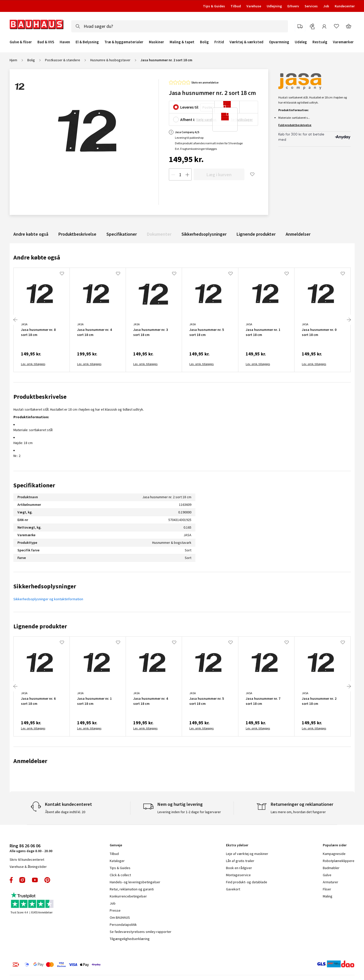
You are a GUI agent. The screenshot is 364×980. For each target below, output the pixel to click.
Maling (328, 896)
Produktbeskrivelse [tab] (40, 397)
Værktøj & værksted (246, 42)
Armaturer (331, 882)
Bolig (204, 42)
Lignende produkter (256, 234)
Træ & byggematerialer (124, 42)
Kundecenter (345, 6)
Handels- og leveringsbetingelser (135, 882)
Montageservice (238, 875)
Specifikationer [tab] (34, 485)
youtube (35, 880)
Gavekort (233, 889)
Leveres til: (190, 107)
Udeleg (301, 42)
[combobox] (180, 26)
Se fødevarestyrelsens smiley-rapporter (141, 932)
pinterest (47, 880)
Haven (65, 42)
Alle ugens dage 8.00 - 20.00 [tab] (31, 848)
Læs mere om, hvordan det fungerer (298, 812)
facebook (12, 880)
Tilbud (236, 6)
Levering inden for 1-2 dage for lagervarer (189, 812)
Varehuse (254, 6)
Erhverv (293, 6)
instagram (22, 880)
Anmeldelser (298, 234)
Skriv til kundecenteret (27, 859)
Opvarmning (279, 42)
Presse (115, 910)
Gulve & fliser (21, 42)
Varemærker (343, 42)
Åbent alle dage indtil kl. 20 (65, 812)
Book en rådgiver (239, 868)
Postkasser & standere (63, 60)
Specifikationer (122, 234)
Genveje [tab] (116, 845)
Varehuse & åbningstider (28, 867)
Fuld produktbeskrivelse (295, 125)
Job (326, 6)
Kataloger (117, 861)
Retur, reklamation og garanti (132, 889)
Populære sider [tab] (335, 845)
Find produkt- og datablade (247, 882)
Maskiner (156, 42)
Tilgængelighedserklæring (130, 939)
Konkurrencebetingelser (128, 896)
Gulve (327, 875)
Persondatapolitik (123, 925)
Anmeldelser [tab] (30, 761)
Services (311, 6)
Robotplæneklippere (339, 861)
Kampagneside (334, 854)
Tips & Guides (214, 6)
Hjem (13, 60)
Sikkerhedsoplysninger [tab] (45, 586)
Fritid (219, 42)
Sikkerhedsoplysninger (204, 234)
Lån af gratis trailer (240, 861)
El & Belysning (87, 42)
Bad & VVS (46, 42)
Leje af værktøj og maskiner (247, 854)
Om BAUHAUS (120, 917)
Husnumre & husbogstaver (110, 60)
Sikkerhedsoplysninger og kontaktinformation (48, 599)
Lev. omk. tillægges (33, 364)
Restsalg (320, 42)
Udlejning (274, 6)
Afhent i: (188, 119)
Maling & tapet (182, 42)
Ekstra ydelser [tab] (237, 845)
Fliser (327, 889)
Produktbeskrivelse (77, 234)
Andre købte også (31, 234)
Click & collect (120, 875)
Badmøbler (331, 868)
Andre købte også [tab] (37, 257)
